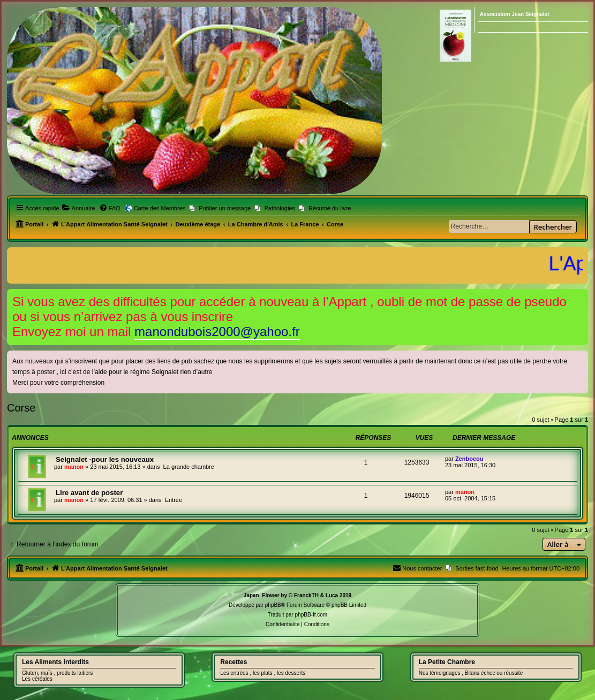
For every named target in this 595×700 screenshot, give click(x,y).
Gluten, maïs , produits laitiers (57, 673)
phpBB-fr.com (311, 615)
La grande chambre (189, 467)
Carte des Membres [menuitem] (160, 208)
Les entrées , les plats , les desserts (263, 673)
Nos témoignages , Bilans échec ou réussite (471, 673)
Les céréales (37, 679)
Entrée (174, 500)
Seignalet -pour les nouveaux (105, 459)
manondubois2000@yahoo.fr (217, 332)
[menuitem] (79, 208)
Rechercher (553, 227)
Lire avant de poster (89, 493)
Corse (21, 408)
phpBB (273, 605)
